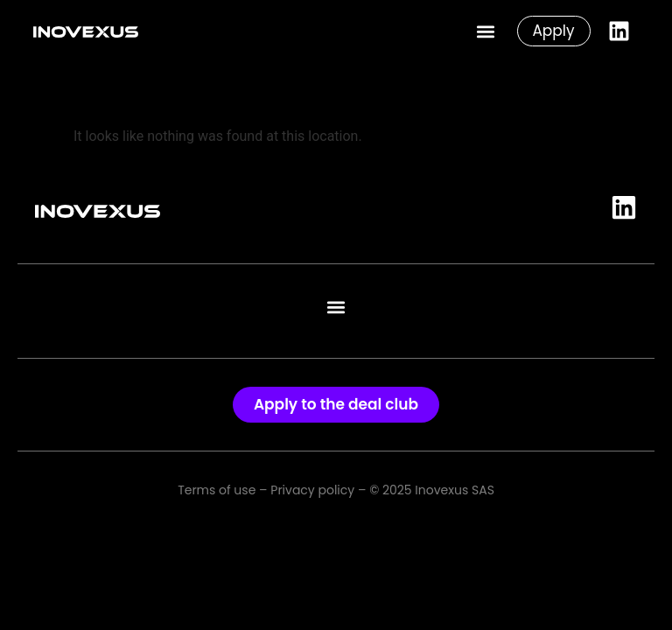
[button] (485, 31)
